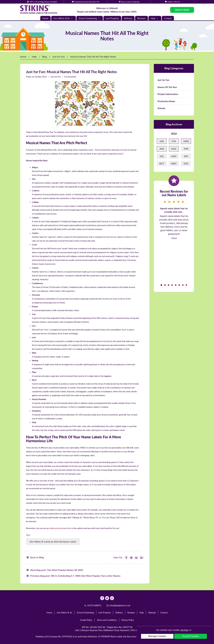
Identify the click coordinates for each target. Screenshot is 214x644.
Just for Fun (59, 57)
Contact (168, 18)
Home (45, 18)
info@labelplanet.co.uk (118, 605)
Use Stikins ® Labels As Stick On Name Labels (53, 542)
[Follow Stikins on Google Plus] (141, 558)
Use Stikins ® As (64, 18)
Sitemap (152, 613)
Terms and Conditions (107, 620)
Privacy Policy (128, 620)
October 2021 (41, 77)
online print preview (58, 528)
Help (155, 18)
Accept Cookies (190, 636)
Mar (186, 141)
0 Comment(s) (70, 77)
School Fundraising (90, 18)
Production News (166, 101)
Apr (162, 149)
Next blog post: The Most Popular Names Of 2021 (55, 570)
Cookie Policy (86, 620)
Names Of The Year (167, 87)
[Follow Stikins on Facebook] (126, 558)
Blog (45, 57)
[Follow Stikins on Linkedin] (136, 558)
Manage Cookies (157, 636)
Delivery (128, 18)
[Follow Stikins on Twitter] (131, 558)
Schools (161, 108)
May (174, 149)
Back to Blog (35, 557)
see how (184, 630)
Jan (162, 141)
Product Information (168, 94)
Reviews (141, 18)
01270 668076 (92, 605)
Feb (174, 141)
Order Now (182, 10)
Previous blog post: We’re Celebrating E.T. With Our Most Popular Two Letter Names (73, 576)
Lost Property (112, 18)
